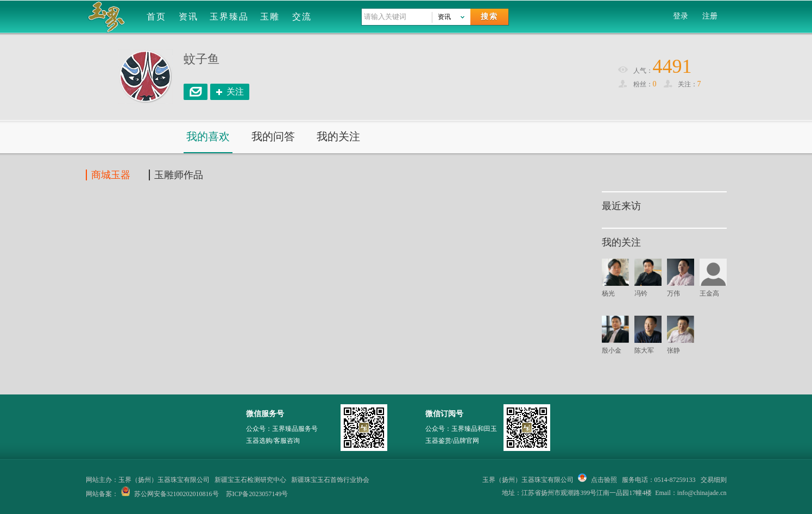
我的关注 (338, 136)
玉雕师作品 (179, 175)
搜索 (489, 17)
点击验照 (597, 480)
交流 (302, 17)
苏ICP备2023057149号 (257, 494)
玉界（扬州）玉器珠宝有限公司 (528, 480)
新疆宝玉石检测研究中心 (250, 480)
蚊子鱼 (202, 59)
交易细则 (714, 480)
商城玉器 (111, 175)
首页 (156, 17)
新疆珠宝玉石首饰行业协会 (330, 480)
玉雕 (270, 17)
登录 (681, 16)
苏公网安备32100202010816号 (177, 494)
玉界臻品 (229, 17)
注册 (710, 16)
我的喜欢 (208, 136)
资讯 (188, 17)
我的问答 (273, 136)
